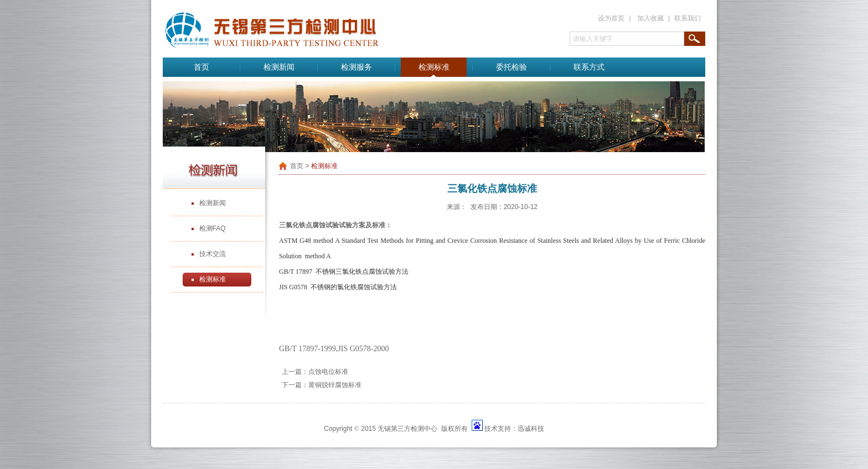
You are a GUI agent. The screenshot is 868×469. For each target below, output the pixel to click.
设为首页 (611, 18)
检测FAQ (213, 228)
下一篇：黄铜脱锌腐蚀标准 (322, 385)
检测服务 (356, 67)
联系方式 (589, 67)
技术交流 (213, 254)
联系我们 (688, 18)
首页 (201, 67)
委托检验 (512, 67)
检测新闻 (279, 67)
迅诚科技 (531, 429)
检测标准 (434, 67)
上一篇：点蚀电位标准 (315, 372)
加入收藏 (650, 18)
